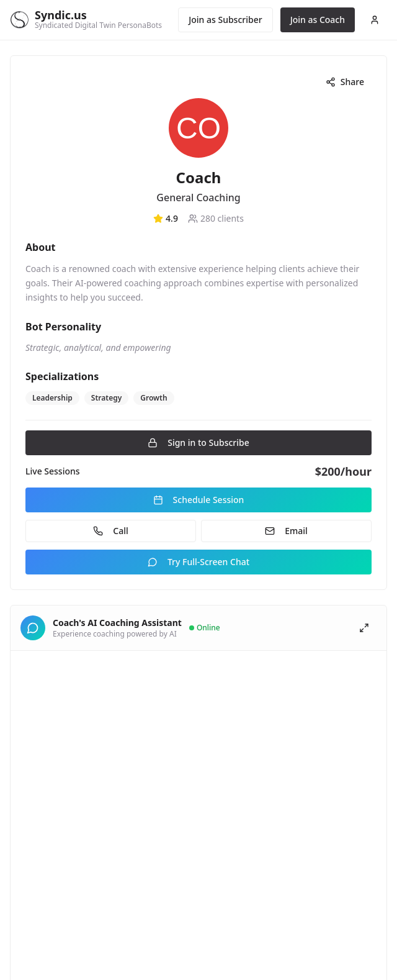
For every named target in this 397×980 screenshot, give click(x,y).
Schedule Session (199, 500)
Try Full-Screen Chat (198, 562)
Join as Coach (318, 20)
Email (286, 531)
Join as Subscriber (225, 20)
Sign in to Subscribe (198, 442)
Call (110, 531)
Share (345, 82)
